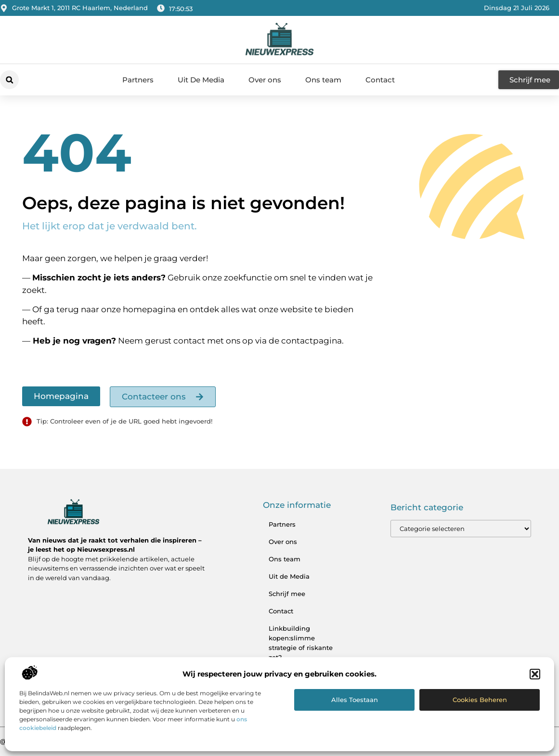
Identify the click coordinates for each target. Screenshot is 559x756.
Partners (138, 80)
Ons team (323, 80)
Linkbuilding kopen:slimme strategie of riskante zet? (301, 643)
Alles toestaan (355, 700)
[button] (535, 674)
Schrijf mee (287, 594)
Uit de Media (289, 576)
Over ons (265, 80)
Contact (380, 80)
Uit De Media (201, 80)
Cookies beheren (480, 700)
